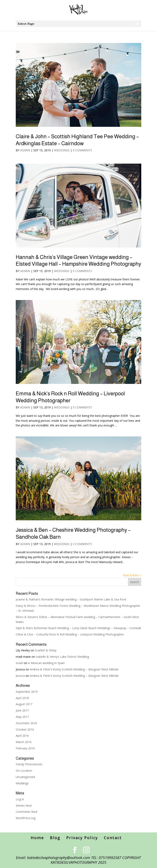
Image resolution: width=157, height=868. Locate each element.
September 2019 (27, 692)
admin (25, 150)
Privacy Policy (82, 838)
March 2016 (24, 742)
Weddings (62, 150)
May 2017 (22, 717)
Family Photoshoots (29, 764)
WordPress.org (26, 818)
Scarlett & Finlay (46, 650)
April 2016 (22, 736)
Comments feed (26, 812)
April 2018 (22, 698)
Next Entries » (132, 575)
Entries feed (24, 806)
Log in (20, 799)
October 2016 (25, 729)
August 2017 (24, 704)
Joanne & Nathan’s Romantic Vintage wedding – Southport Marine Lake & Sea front (71, 599)
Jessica (20, 676)
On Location (24, 771)
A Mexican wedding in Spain (46, 663)
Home (37, 838)
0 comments (82, 150)
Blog (55, 838)
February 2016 (25, 748)
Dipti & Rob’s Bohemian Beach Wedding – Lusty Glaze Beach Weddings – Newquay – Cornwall (78, 628)
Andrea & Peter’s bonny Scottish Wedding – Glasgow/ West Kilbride (74, 669)
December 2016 (26, 723)
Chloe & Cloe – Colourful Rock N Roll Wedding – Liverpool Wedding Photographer (70, 634)
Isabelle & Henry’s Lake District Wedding (62, 657)
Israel (19, 663)
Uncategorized (25, 777)
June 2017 (22, 710)
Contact (113, 838)
